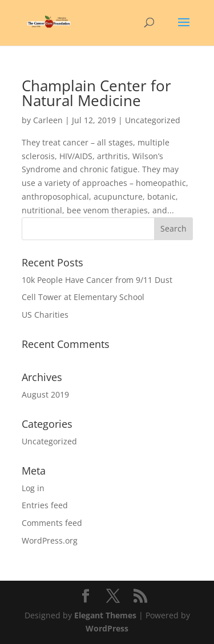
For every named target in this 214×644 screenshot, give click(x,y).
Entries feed (45, 505)
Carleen (48, 120)
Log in (33, 488)
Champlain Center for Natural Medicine (96, 93)
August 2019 (45, 394)
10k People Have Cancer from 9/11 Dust (97, 280)
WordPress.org (50, 540)
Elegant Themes (105, 615)
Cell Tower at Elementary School (83, 297)
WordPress (107, 628)
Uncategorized (49, 441)
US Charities (45, 315)
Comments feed (52, 523)
